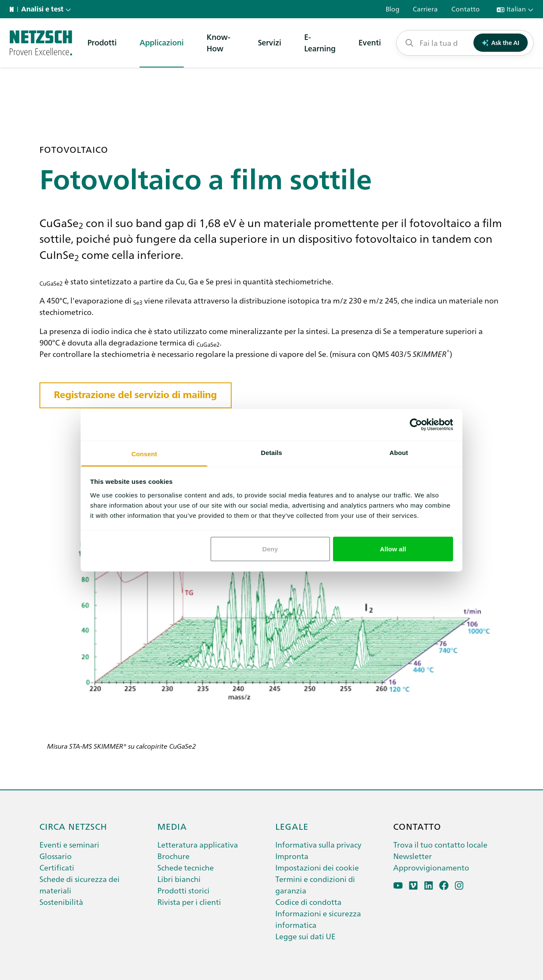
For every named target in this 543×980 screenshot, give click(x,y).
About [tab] (399, 452)
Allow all (393, 549)
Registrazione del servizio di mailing (135, 395)
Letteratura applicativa (198, 844)
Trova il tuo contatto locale (440, 844)
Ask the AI (501, 42)
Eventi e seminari (69, 844)
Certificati (57, 867)
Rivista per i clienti (189, 902)
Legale (292, 826)
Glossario (56, 856)
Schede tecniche (186, 867)
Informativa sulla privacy (318, 844)
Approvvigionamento (431, 867)
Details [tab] (271, 452)
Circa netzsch (73, 826)
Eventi (370, 42)
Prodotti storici (183, 890)
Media (172, 826)
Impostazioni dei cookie (317, 867)
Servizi (270, 42)
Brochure (174, 856)
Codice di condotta (308, 902)
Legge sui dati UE (305, 936)
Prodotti (102, 42)
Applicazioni (162, 42)
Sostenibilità (61, 902)
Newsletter (413, 856)
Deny (270, 549)
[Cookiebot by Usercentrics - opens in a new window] (416, 425)
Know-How (218, 42)
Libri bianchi (179, 879)
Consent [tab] (144, 453)
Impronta (292, 856)
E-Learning (320, 42)
